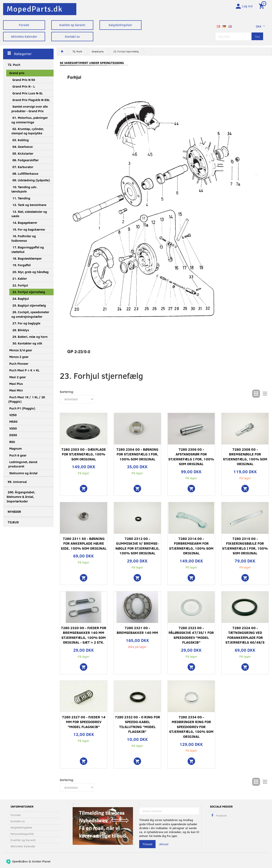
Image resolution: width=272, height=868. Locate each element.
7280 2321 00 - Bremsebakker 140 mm (137, 632)
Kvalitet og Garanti (72, 25)
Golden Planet (41, 861)
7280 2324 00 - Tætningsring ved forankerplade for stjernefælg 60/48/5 (245, 637)
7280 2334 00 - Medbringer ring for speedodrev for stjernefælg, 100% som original (191, 728)
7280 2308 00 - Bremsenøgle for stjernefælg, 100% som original (245, 458)
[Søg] (257, 38)
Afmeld (164, 844)
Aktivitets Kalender (24, 36)
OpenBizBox (20, 861)
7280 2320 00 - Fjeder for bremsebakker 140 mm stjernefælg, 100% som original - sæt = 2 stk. (84, 637)
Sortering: (67, 393)
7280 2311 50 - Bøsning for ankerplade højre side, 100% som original (84, 545)
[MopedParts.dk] (35, 9)
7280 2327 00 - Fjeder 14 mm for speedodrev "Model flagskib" (84, 723)
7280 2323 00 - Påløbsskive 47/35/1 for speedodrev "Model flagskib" (191, 637)
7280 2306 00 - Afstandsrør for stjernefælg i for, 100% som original (191, 458)
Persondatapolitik (22, 834)
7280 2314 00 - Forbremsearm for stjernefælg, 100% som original (191, 547)
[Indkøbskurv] (262, 7)
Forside (24, 25)
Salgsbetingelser (120, 25)
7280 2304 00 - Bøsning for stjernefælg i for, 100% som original (137, 456)
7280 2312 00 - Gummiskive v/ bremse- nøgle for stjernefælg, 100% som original (137, 547)
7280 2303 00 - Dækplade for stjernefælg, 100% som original (84, 456)
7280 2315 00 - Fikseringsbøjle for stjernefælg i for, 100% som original (245, 547)
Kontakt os (72, 36)
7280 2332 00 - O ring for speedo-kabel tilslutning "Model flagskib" (137, 726)
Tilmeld (147, 844)
